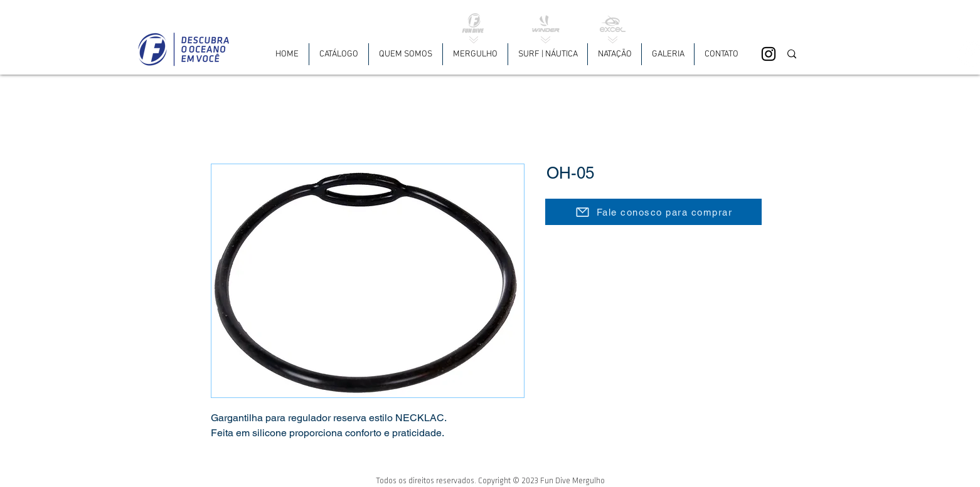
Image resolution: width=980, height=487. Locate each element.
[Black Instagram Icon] (769, 54)
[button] (475, 54)
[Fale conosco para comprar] (653, 212)
